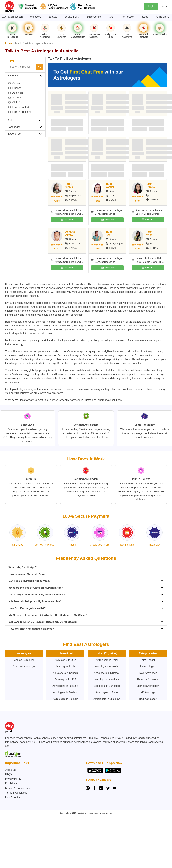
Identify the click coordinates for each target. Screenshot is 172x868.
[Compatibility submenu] (81, 17)
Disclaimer (11, 783)
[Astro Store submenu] (171, 17)
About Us (10, 770)
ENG (163, 7)
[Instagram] (88, 788)
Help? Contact (13, 797)
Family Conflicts (19, 107)
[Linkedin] (101, 788)
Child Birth (16, 102)
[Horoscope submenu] (43, 17)
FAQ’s (9, 774)
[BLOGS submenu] (150, 17)
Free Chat (67, 220)
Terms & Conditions (16, 793)
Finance (15, 88)
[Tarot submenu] (117, 17)
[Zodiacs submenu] (59, 17)
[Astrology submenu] (136, 17)
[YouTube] (115, 788)
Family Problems (20, 112)
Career (14, 83)
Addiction (16, 93)
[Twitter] (108, 788)
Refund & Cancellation (18, 788)
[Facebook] (95, 788)
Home (9, 43)
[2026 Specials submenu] (103, 17)
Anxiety (14, 98)
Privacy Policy (13, 779)
